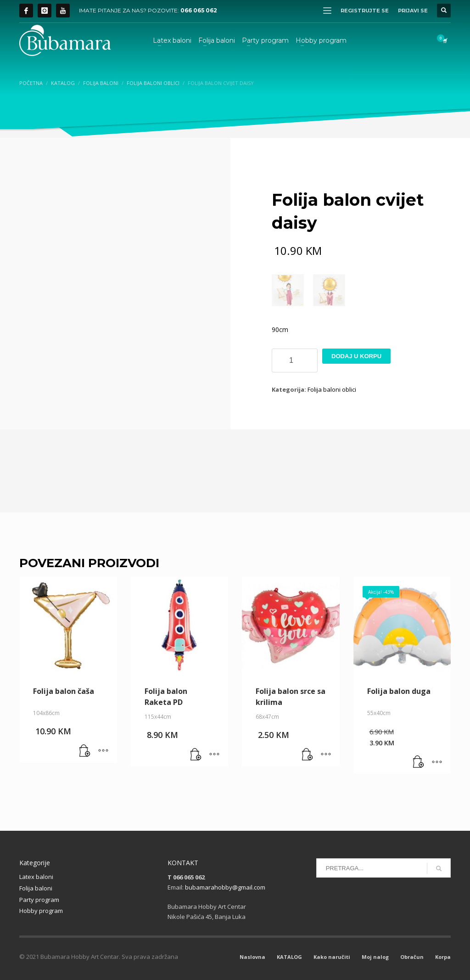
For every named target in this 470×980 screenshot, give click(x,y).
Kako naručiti (332, 957)
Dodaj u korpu (356, 356)
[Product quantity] (295, 360)
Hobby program (41, 911)
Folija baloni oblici (332, 389)
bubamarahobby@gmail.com (225, 887)
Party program (39, 900)
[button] (85, 751)
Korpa (443, 957)
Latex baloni (36, 877)
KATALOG (289, 957)
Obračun (412, 957)
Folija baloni (36, 888)
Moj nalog (375, 957)
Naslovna (252, 957)
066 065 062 (199, 10)
